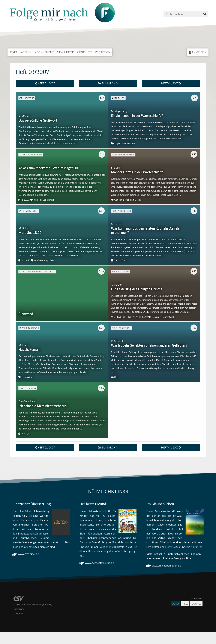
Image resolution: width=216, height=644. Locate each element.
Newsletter (65, 52)
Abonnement (44, 52)
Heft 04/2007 (171, 83)
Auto (176, 615)
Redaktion (103, 52)
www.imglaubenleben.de (166, 578)
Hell (185, 615)
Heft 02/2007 (45, 83)
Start (13, 52)
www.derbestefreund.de (99, 575)
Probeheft (84, 52)
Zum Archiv (108, 83)
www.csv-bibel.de (28, 566)
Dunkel (196, 615)
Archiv (26, 52)
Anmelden (198, 52)
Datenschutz (19, 625)
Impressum (19, 621)
